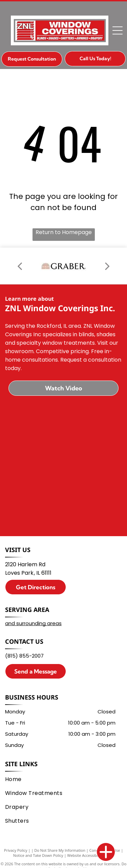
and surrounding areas (33, 623)
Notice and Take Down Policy (38, 855)
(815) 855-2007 (24, 656)
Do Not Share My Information (60, 850)
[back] (20, 266)
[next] (107, 266)
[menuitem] (62, 779)
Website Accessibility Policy (90, 855)
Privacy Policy (16, 850)
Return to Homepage (64, 232)
